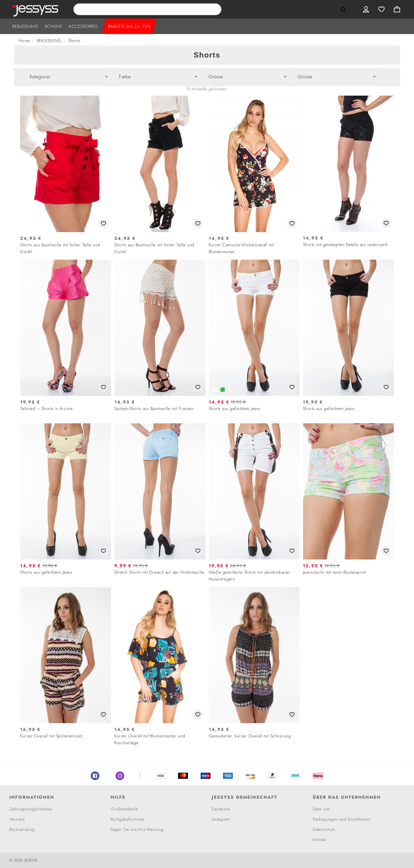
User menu (366, 9)
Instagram (120, 776)
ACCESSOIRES (83, 26)
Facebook (95, 776)
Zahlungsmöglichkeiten (31, 809)
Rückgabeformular (128, 819)
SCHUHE (53, 26)
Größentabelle (124, 809)
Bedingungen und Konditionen (341, 819)
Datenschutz (324, 829)
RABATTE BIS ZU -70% (129, 26)
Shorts (74, 41)
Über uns (321, 809)
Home (24, 41)
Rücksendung (22, 829)
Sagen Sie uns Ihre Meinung (137, 829)
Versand (17, 819)
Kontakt (319, 840)
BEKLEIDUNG (25, 26)
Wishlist (381, 9)
